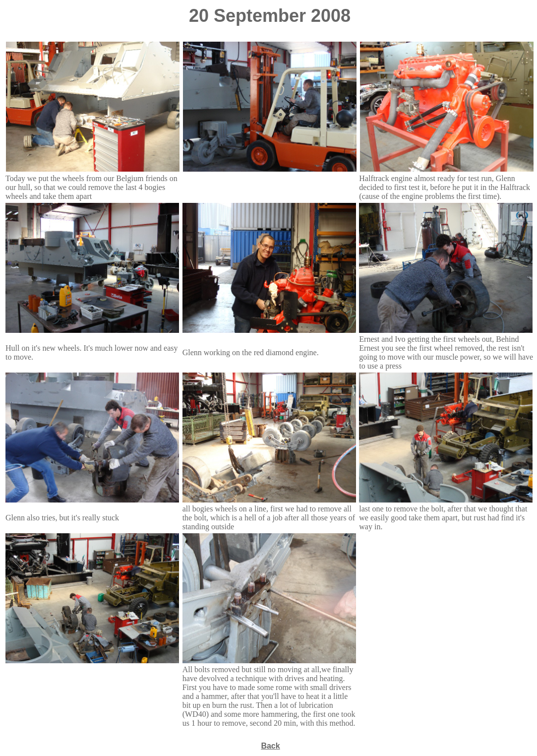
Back (270, 746)
